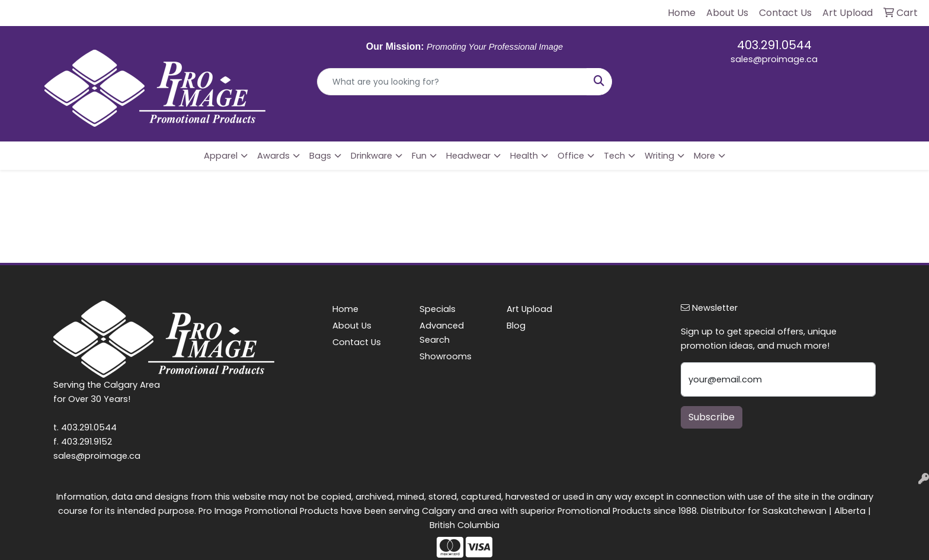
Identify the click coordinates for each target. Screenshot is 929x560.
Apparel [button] (221, 156)
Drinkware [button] (371, 156)
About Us (352, 326)
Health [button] (524, 156)
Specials (438, 309)
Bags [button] (320, 156)
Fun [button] (419, 156)
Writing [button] (659, 156)
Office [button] (571, 156)
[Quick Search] (452, 82)
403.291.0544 (774, 45)
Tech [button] (614, 156)
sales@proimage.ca (774, 59)
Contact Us (357, 342)
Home (345, 309)
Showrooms (446, 356)
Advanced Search (442, 333)
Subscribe (712, 417)
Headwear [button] (468, 156)
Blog (516, 326)
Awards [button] (273, 156)
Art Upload (529, 309)
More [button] (704, 156)
